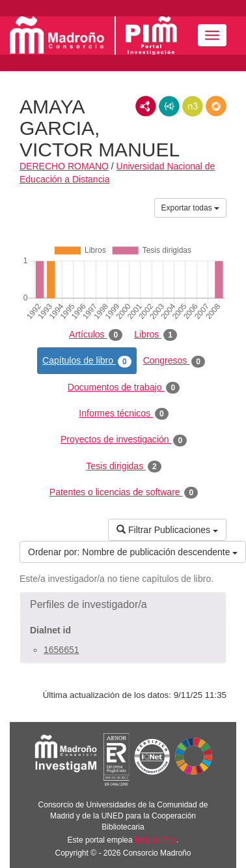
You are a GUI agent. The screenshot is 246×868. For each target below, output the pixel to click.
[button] (123, 605)
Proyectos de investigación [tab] (124, 440)
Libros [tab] (156, 335)
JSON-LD (169, 106)
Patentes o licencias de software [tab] (124, 493)
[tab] (123, 605)
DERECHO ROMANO (64, 166)
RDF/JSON (216, 106)
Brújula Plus (156, 840)
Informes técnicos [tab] (123, 414)
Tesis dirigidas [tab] (124, 467)
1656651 (61, 650)
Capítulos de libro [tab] (87, 361)
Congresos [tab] (174, 361)
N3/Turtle (193, 106)
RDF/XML (146, 106)
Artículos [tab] (96, 335)
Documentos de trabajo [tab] (124, 388)
